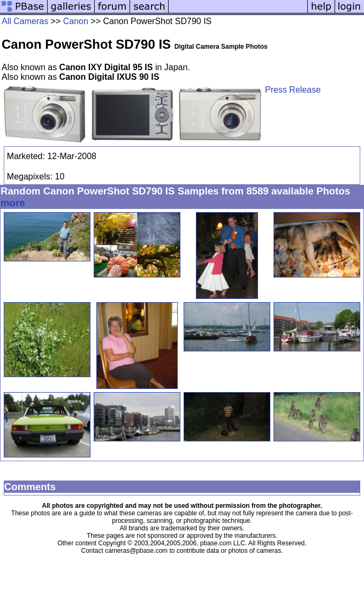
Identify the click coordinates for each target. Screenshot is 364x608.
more (13, 203)
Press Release (293, 90)
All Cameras (25, 21)
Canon (76, 21)
